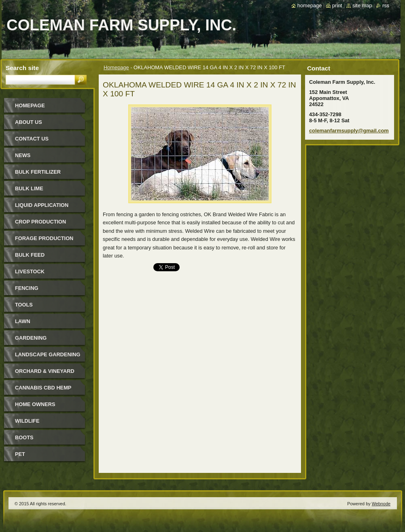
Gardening (31, 338)
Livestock (30, 271)
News (23, 155)
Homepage (116, 67)
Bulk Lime (29, 188)
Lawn (23, 321)
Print (337, 5)
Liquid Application (42, 205)
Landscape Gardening (48, 354)
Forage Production (44, 238)
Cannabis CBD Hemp (43, 388)
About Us (29, 122)
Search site (22, 68)
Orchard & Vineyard (45, 371)
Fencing (27, 288)
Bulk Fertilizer (38, 172)
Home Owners (35, 404)
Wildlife (27, 421)
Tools (24, 305)
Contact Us (32, 139)
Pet (20, 454)
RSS (386, 5)
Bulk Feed (30, 255)
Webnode (381, 504)
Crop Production (40, 222)
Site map (362, 5)
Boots (24, 437)
